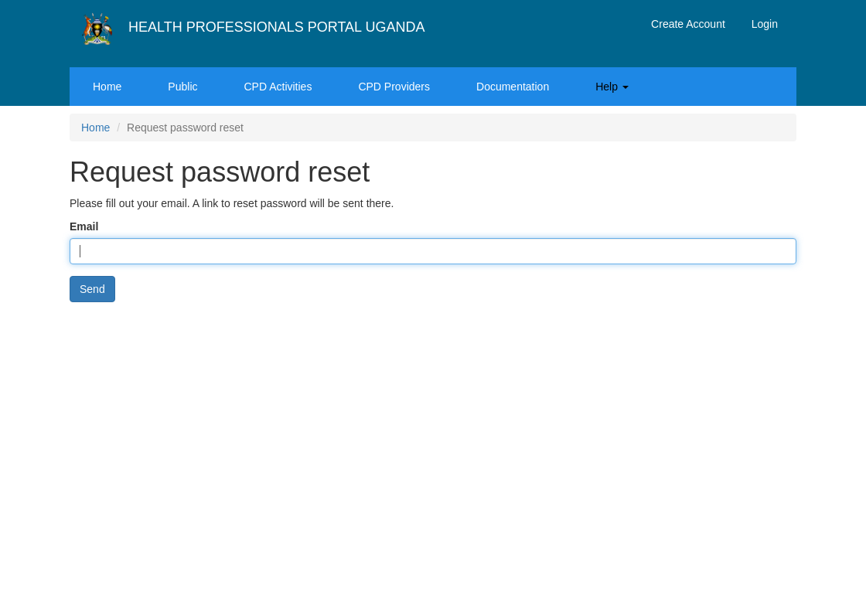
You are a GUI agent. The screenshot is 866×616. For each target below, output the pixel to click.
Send (92, 289)
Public (182, 87)
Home (107, 87)
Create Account (688, 24)
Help (612, 87)
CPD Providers (394, 87)
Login (765, 24)
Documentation (513, 87)
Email (84, 226)
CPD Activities (278, 87)
